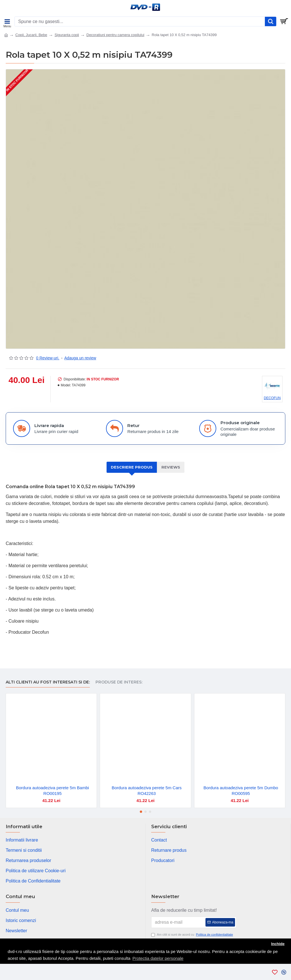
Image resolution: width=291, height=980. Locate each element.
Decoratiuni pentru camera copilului (115, 35)
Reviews (171, 467)
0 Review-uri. (48, 358)
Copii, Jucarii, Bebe (31, 35)
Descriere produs (132, 467)
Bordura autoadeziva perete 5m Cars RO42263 (147, 791)
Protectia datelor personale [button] (158, 958)
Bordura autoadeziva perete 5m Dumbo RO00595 (241, 791)
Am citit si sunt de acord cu (193, 935)
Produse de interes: (119, 682)
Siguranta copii (67, 35)
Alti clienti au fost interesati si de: (48, 682)
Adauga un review (80, 358)
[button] (141, 812)
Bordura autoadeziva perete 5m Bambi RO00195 (52, 791)
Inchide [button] (278, 944)
